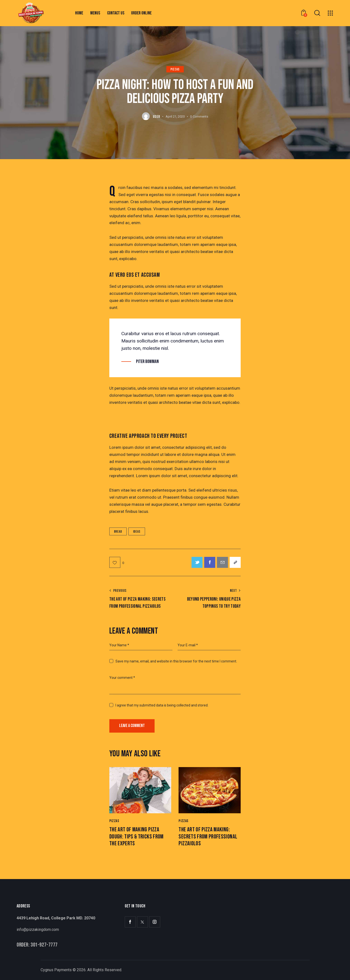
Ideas (137, 532)
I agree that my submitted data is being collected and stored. (162, 705)
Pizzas (175, 69)
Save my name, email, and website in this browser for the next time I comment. (176, 661)
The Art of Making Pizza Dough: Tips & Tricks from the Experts (136, 837)
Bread (118, 532)
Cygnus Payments (56, 970)
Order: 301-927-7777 (37, 945)
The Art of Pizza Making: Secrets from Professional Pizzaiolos (208, 837)
